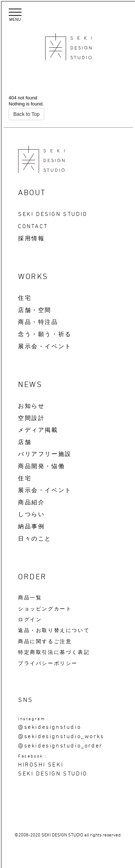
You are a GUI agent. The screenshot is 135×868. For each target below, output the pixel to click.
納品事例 (31, 527)
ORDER (32, 577)
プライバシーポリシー (48, 664)
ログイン (30, 620)
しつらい (31, 514)
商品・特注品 (38, 322)
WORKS (33, 277)
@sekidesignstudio (49, 727)
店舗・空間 (35, 310)
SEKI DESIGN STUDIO (53, 214)
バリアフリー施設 (45, 454)
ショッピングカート (45, 609)
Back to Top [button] (26, 114)
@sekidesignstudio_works (61, 736)
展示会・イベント (45, 346)
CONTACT (33, 226)
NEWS (30, 385)
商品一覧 (30, 598)
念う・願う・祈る (45, 334)
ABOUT (32, 193)
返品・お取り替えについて (54, 631)
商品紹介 (31, 503)
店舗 (25, 442)
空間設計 (31, 418)
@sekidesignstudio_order (60, 746)
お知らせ (31, 406)
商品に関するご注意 (45, 642)
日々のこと (35, 539)
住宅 (25, 298)
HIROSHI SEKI (41, 765)
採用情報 (31, 239)
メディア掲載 (38, 430)
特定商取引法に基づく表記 (54, 652)
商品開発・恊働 (41, 466)
